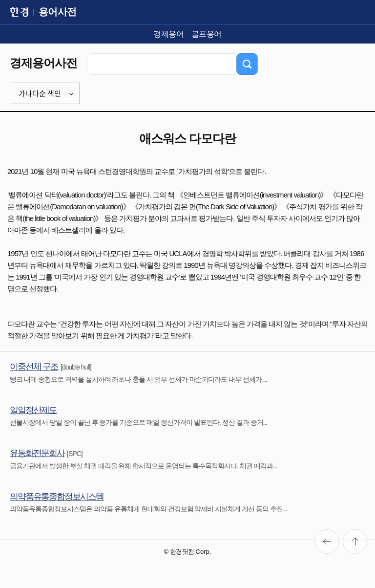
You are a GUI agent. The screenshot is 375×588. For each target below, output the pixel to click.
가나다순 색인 (40, 93)
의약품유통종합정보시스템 (57, 497)
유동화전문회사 (37, 453)
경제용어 (168, 34)
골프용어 (207, 34)
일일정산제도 (33, 410)
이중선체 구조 (34, 367)
